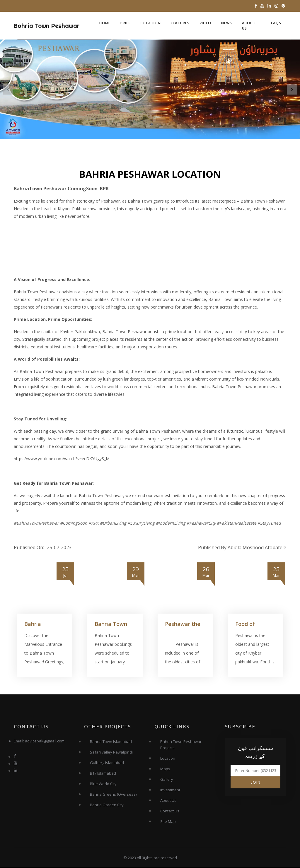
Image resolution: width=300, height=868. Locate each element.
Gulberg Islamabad (107, 763)
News (227, 23)
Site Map (168, 821)
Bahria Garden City (107, 805)
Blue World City (103, 784)
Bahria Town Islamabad (111, 742)
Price (126, 23)
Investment (170, 790)
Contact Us (170, 811)
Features (180, 23)
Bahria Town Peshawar (47, 26)
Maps (165, 769)
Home (105, 23)
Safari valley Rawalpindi (111, 752)
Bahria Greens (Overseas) (113, 794)
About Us (249, 26)
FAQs (276, 23)
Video (205, 23)
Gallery (167, 779)
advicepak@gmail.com (45, 741)
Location (151, 23)
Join (255, 782)
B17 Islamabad (103, 773)
